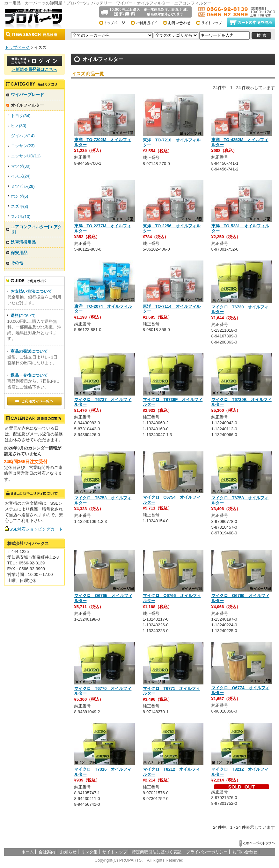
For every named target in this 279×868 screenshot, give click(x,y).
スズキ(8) (20, 206)
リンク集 (89, 852)
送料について (23, 316)
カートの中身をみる (251, 22)
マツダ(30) (21, 166)
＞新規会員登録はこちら (34, 69)
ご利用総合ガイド (147, 22)
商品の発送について (29, 351)
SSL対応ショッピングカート (36, 529)
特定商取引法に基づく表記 (157, 852)
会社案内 (47, 852)
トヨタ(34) (21, 116)
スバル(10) (21, 217)
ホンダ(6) (20, 196)
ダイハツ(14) (23, 136)
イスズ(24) (21, 176)
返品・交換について (29, 375)
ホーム (28, 852)
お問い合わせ (179, 22)
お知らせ (68, 852)
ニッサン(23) (23, 146)
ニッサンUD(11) (26, 156)
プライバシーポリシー (207, 852)
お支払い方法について (31, 291)
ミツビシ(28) (23, 186)
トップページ (114, 22)
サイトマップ (211, 22)
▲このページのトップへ (257, 843)
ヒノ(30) (19, 126)
